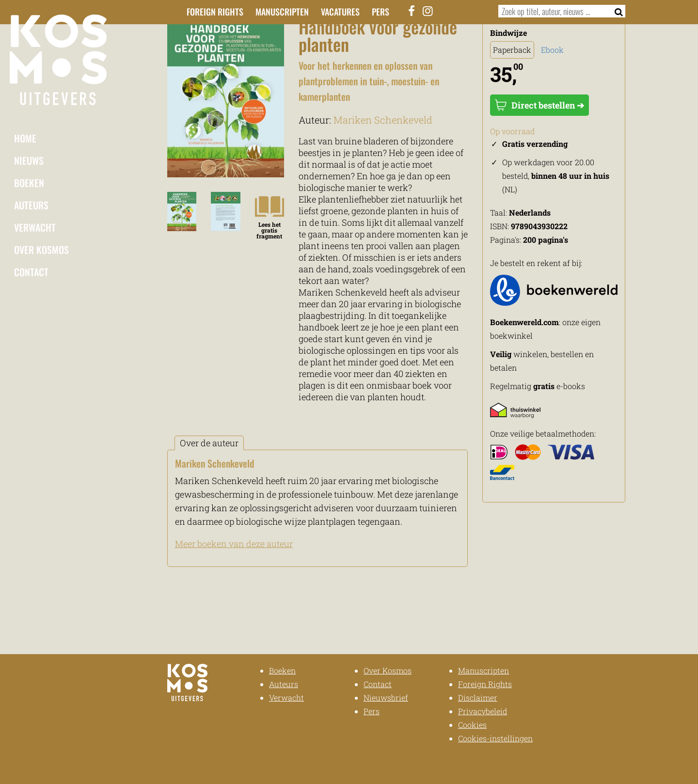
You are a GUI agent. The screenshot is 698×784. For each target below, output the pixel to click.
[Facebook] (412, 11)
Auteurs (31, 205)
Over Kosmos (41, 250)
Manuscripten (282, 12)
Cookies (472, 725)
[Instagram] (428, 11)
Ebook (552, 50)
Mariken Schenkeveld (383, 120)
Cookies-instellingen (495, 738)
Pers (381, 12)
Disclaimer (478, 698)
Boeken (29, 183)
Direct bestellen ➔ (539, 105)
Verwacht (35, 227)
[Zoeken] (616, 11)
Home (25, 138)
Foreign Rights (215, 12)
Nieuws (29, 160)
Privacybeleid (483, 711)
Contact (31, 272)
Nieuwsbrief (386, 698)
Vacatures (340, 12)
